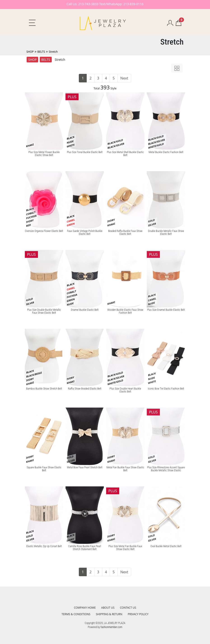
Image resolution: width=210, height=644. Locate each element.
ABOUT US (108, 608)
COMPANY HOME (85, 608)
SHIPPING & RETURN (109, 614)
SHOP (30, 52)
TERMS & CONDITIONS (76, 614)
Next (124, 78)
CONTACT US (128, 608)
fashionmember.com (111, 627)
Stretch (53, 52)
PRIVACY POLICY (138, 614)
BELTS (41, 52)
